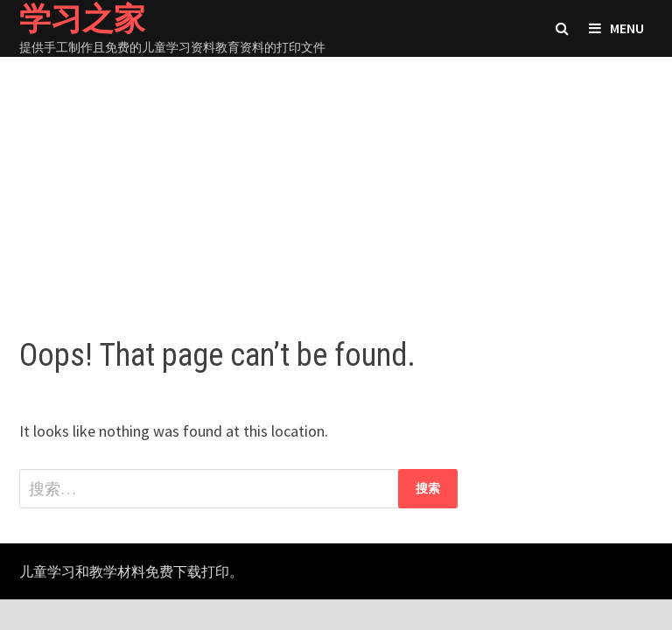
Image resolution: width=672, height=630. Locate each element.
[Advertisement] (336, 179)
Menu (616, 28)
